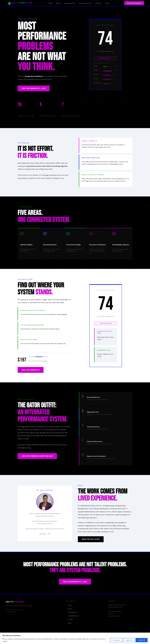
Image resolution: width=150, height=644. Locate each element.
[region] (75, 638)
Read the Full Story (91, 539)
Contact (99, 3)
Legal (107, 3)
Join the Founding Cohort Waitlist (37, 456)
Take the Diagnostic (134, 3)
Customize (116, 640)
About (58, 3)
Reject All (129, 640)
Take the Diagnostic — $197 (34, 88)
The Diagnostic (70, 3)
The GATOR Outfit (85, 3)
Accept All (142, 640)
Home (50, 3)
